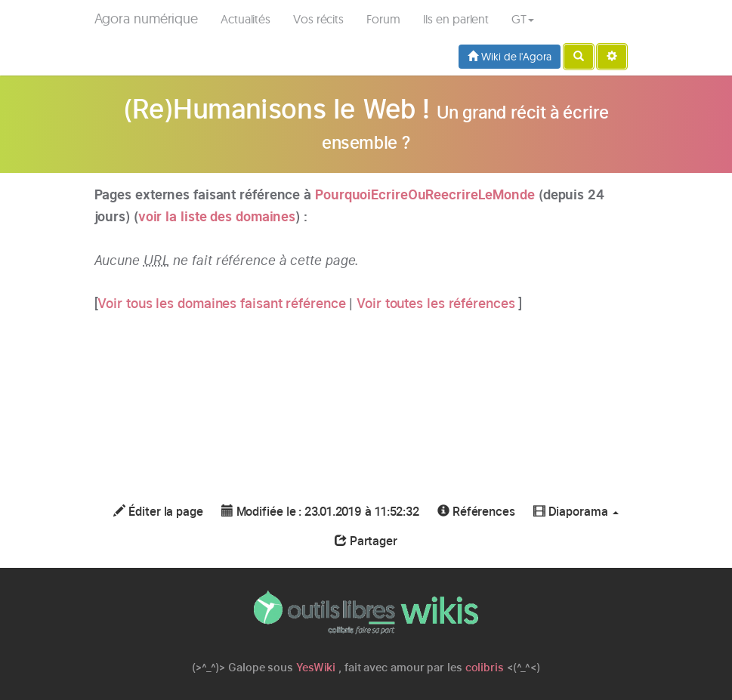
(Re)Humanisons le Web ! (276, 109)
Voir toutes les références (437, 303)
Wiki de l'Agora (509, 57)
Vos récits (318, 19)
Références (476, 512)
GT (523, 19)
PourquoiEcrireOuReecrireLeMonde (425, 194)
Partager (366, 541)
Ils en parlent (456, 19)
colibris (485, 667)
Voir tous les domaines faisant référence (223, 303)
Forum (383, 19)
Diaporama (576, 512)
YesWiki (316, 667)
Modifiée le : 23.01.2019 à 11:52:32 (320, 512)
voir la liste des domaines (217, 216)
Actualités (246, 19)
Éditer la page (158, 512)
